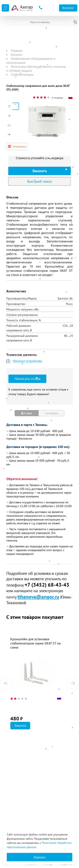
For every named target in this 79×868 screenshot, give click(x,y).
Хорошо (39, 857)
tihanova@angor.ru (38, 597)
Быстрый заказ (39, 181)
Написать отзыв (27, 379)
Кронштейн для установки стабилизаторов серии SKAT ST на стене (35, 643)
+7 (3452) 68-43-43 (47, 585)
